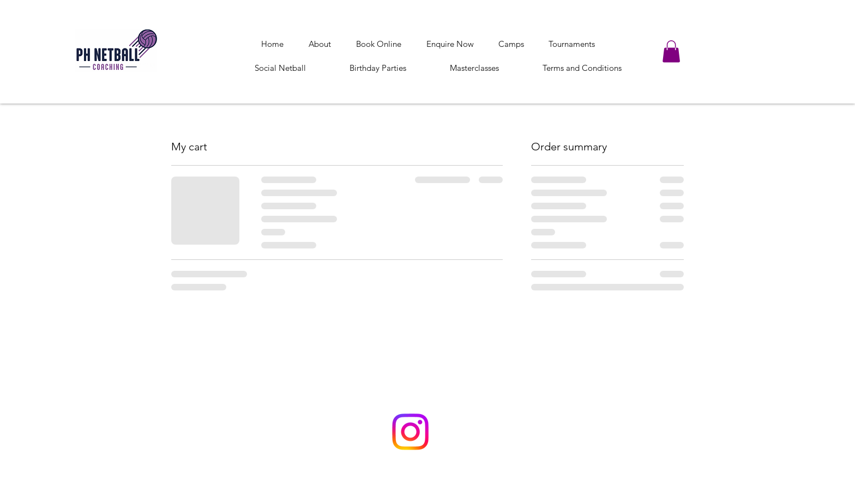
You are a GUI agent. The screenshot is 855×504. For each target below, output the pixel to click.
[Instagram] (410, 432)
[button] (671, 51)
